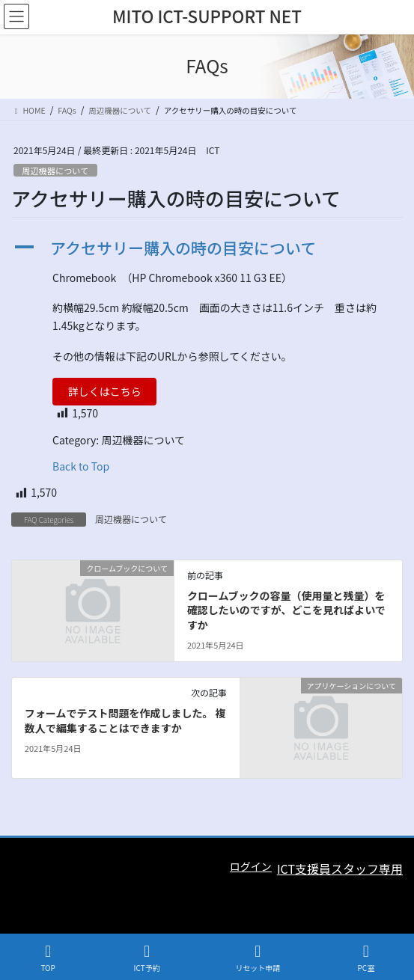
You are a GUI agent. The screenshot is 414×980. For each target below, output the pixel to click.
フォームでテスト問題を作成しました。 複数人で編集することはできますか (125, 720)
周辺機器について (55, 171)
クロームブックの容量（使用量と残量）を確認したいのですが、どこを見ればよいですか (286, 610)
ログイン (251, 866)
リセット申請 (258, 958)
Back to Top (81, 466)
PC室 (366, 958)
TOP (48, 958)
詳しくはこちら (105, 391)
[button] (207, 248)
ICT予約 (147, 958)
